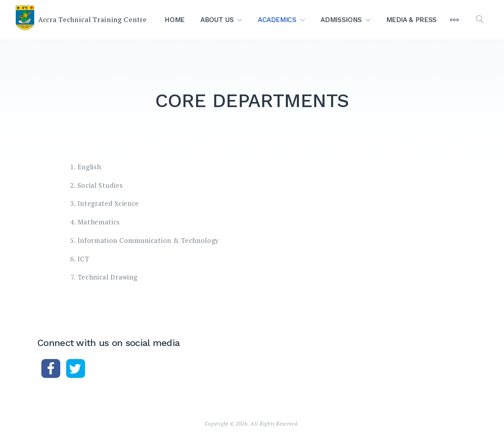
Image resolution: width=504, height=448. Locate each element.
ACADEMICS (277, 20)
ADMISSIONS (341, 20)
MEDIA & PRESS (411, 20)
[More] (454, 20)
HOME (175, 20)
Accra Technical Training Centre (93, 19)
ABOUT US (217, 20)
